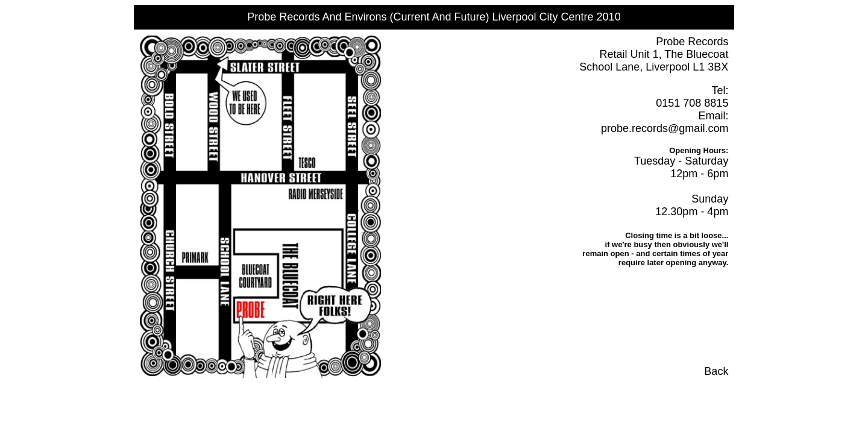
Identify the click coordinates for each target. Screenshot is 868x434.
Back (716, 371)
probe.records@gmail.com (665, 128)
